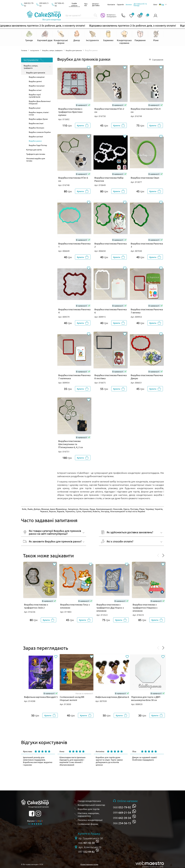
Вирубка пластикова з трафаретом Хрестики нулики (70, 112)
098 (122, 818)
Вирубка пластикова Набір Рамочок (109, 179)
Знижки (129, 4)
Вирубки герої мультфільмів (35, 96)
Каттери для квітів (34, 150)
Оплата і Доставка (96, 5)
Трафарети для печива (36, 154)
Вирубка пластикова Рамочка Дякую (147, 377)
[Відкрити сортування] (156, 60)
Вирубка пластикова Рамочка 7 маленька (74, 377)
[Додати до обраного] (89, 68)
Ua (162, 5)
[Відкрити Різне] (156, 36)
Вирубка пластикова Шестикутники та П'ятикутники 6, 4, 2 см (71, 444)
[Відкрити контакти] (122, 16)
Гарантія (120, 4)
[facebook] (32, 814)
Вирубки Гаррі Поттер (38, 145)
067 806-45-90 (60, 4)
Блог (155, 4)
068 (122, 807)
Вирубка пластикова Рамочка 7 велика (147, 311)
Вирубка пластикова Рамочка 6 (111, 311)
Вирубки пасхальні (37, 86)
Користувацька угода (89, 864)
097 (87, 852)
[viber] (134, 817)
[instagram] (38, 814)
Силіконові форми (88, 824)
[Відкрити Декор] (77, 37)
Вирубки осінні (35, 90)
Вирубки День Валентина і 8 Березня (40, 102)
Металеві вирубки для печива (36, 160)
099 (122, 812)
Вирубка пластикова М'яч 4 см (146, 110)
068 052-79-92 (29, 4)
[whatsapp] (134, 806)
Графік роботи (74, 4)
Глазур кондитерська (89, 801)
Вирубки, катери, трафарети (56, 50)
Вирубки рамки (35, 141)
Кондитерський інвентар (91, 805)
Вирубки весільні (36, 123)
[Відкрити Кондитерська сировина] (124, 37)
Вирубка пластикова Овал (145, 178)
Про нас (86, 5)
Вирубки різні (35, 108)
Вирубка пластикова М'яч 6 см (73, 179)
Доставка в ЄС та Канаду (140, 5)
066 (122, 823)
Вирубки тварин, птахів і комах (39, 113)
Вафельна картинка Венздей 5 (41, 697)
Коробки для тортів (89, 809)
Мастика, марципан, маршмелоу (89, 814)
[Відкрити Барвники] (108, 37)
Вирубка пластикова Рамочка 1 (74, 245)
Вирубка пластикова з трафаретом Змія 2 (36, 606)
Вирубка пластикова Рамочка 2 (111, 245)
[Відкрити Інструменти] (92, 37)
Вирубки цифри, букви (38, 119)
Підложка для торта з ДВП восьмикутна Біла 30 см (146, 698)
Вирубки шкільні (36, 136)
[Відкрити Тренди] (29, 36)
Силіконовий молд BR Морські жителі (72, 698)
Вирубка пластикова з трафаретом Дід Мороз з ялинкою (110, 608)
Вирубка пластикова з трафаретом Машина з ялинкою (145, 608)
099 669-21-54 (44, 4)
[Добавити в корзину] (83, 125)
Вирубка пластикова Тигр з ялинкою (75, 606)
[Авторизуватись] (155, 16)
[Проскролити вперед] (163, 556)
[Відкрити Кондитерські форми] (61, 37)
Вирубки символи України (40, 132)
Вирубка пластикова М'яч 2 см (109, 110)
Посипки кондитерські (90, 820)
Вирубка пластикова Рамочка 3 (147, 245)
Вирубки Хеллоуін (36, 128)
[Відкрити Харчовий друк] (45, 37)
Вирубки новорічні (37, 77)
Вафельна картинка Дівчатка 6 (112, 697)
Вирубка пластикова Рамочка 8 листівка (111, 377)
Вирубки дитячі (35, 81)
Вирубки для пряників (80, 50)
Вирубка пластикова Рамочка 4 (74, 311)
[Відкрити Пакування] (140, 37)
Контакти (111, 4)
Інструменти (36, 50)
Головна (25, 50)
